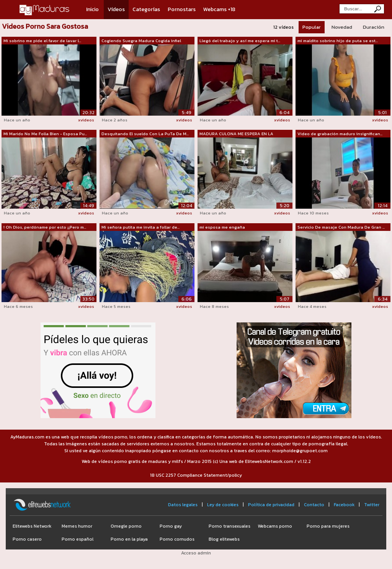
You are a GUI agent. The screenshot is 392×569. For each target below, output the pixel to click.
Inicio (92, 9)
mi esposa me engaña (222, 227)
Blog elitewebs (224, 539)
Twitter (372, 505)
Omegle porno (126, 526)
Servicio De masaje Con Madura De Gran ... (341, 227)
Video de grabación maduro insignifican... (340, 134)
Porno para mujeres (328, 526)
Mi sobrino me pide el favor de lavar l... (42, 41)
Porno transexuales (229, 526)
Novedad (342, 27)
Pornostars (182, 9)
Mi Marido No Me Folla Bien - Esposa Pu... (45, 134)
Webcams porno (275, 526)
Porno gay (171, 526)
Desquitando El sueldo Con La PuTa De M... (145, 134)
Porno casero (27, 539)
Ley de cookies (223, 505)
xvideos (86, 120)
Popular (312, 27)
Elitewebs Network (32, 526)
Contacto (314, 505)
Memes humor (77, 526)
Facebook (344, 505)
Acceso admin (196, 553)
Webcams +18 (219, 9)
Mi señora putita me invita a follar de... (140, 227)
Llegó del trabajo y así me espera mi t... (240, 41)
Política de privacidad (271, 505)
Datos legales (183, 505)
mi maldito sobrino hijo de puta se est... (338, 41)
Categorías (146, 9)
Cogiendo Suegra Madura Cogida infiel (141, 41)
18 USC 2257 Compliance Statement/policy (196, 475)
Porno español (78, 539)
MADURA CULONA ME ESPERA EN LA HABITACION (236, 134)
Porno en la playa (129, 539)
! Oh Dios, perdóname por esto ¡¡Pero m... (45, 227)
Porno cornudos (177, 539)
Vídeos (116, 9)
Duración (374, 27)
